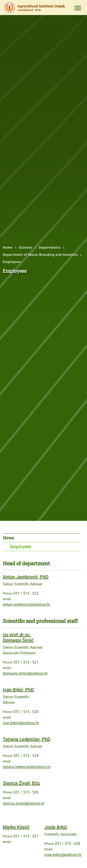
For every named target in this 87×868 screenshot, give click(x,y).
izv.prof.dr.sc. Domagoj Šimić (18, 637)
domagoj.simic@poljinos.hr (25, 673)
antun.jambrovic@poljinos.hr (26, 604)
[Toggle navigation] (78, 8)
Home (8, 247)
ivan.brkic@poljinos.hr (21, 723)
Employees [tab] (20, 547)
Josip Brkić (56, 827)
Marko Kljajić (16, 827)
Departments (50, 247)
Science (26, 247)
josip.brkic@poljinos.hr (63, 855)
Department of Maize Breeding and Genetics (40, 255)
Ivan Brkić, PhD (18, 690)
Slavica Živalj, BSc (21, 783)
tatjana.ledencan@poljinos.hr (27, 767)
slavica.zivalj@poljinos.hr (24, 803)
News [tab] (8, 538)
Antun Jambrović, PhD (26, 577)
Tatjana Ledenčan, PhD (27, 739)
